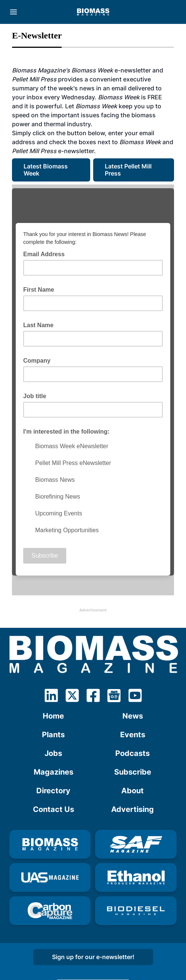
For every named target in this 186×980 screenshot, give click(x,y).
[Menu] (13, 12)
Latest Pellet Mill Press (129, 170)
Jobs (53, 753)
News (133, 716)
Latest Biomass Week (46, 170)
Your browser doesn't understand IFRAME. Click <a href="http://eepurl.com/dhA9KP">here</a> (93, 390)
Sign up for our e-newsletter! (93, 957)
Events (133, 735)
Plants (53, 735)
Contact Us (54, 809)
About (132, 791)
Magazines (54, 772)
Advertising (132, 809)
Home (53, 716)
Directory (53, 791)
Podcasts (132, 753)
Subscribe (133, 772)
